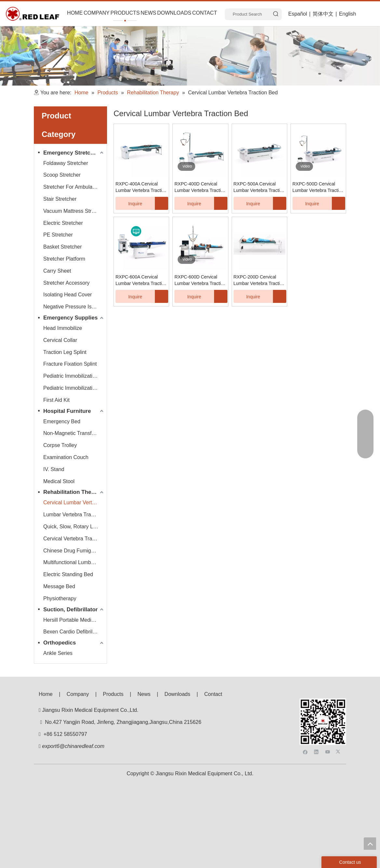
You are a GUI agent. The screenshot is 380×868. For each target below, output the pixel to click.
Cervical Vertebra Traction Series (74, 539)
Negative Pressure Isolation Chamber (74, 307)
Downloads (177, 694)
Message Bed (59, 586)
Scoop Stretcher (62, 175)
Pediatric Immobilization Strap (74, 388)
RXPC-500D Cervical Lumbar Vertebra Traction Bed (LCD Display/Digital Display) (318, 187)
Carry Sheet (57, 271)
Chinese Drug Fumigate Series (74, 551)
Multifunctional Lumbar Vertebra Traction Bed (74, 562)
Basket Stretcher (62, 247)
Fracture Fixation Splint (70, 364)
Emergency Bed (62, 421)
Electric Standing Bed (68, 574)
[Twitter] (339, 715)
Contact (213, 694)
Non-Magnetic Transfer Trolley (74, 433)
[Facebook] (305, 715)
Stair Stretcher (60, 199)
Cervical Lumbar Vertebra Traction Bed (74, 502)
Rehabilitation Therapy (73, 492)
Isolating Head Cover (68, 295)
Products (113, 694)
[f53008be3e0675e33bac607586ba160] (323, 704)
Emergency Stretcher (71, 153)
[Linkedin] (316, 715)
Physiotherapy (60, 598)
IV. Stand (54, 469)
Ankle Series (58, 653)
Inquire (129, 203)
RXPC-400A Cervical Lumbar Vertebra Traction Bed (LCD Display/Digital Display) (141, 187)
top (370, 844)
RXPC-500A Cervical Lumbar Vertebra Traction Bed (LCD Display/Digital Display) (259, 187)
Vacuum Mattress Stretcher (74, 211)
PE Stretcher (58, 235)
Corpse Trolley (60, 445)
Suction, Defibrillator (70, 610)
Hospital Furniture (67, 411)
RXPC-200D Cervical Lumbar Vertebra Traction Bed (259, 280)
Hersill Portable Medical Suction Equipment (74, 620)
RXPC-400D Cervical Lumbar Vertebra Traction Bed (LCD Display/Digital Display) (200, 187)
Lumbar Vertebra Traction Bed (74, 515)
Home (46, 694)
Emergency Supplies (70, 318)
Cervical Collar (60, 340)
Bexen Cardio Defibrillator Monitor (74, 632)
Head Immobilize (63, 328)
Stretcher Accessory (66, 283)
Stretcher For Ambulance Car (74, 187)
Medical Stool (59, 481)
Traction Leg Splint (65, 352)
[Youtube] (328, 715)
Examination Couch (66, 457)
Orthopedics (60, 643)
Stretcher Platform (64, 259)
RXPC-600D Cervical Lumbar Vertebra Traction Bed (200, 280)
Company (78, 694)
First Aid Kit (56, 400)
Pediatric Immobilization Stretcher (74, 376)
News (144, 694)
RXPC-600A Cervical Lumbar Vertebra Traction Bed (141, 280)
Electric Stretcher (63, 223)
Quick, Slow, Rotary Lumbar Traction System (74, 527)
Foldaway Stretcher (66, 163)
